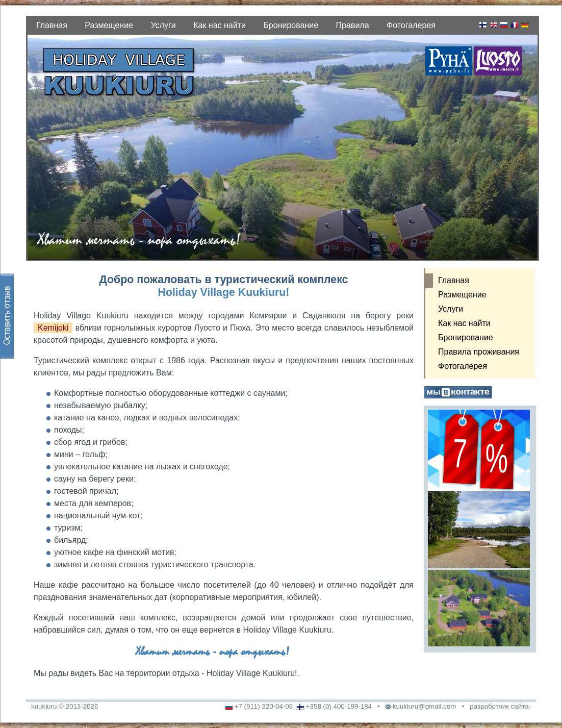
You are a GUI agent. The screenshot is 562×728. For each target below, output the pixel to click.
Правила (353, 25)
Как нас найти (220, 25)
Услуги (163, 25)
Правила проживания (479, 352)
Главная (52, 25)
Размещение (109, 25)
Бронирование (291, 25)
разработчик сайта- (500, 706)
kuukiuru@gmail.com (425, 706)
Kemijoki (53, 328)
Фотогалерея (411, 25)
